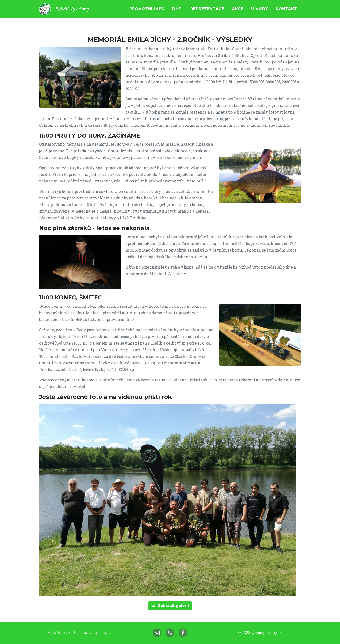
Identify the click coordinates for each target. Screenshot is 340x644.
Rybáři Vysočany (76, 13)
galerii (170, 606)
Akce (238, 13)
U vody (260, 13)
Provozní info (147, 13)
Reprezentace (207, 13)
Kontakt (287, 13)
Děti (178, 13)
